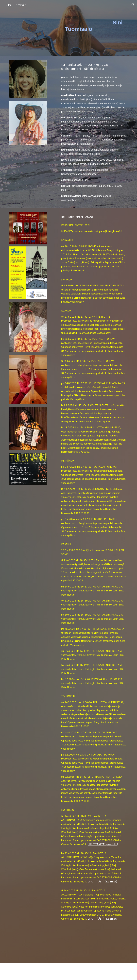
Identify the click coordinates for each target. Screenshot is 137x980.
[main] (79, 26)
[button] (133, 5)
